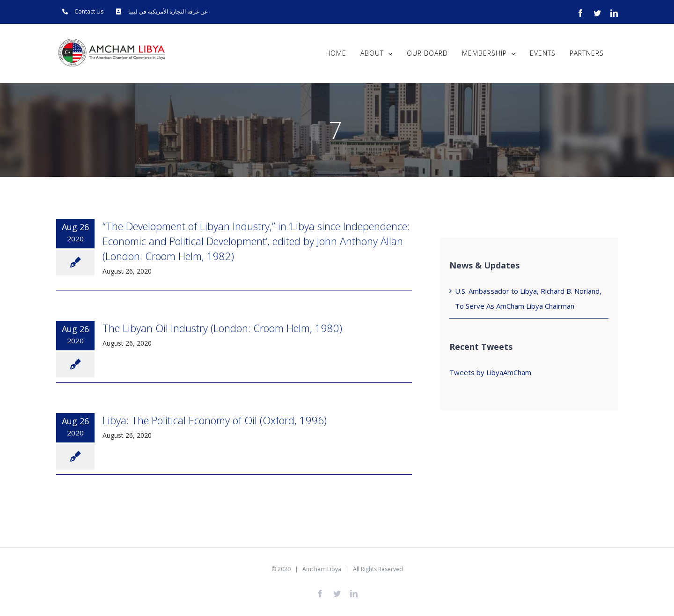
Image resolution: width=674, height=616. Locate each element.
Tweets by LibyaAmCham (490, 372)
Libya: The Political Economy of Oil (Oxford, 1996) (215, 420)
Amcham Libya (322, 569)
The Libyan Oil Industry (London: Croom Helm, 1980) (222, 328)
